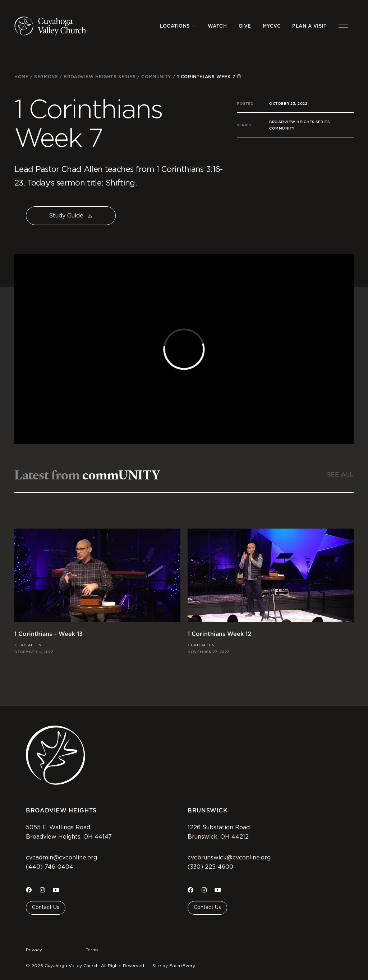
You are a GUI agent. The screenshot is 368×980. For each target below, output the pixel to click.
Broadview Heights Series (100, 77)
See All (340, 475)
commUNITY (156, 77)
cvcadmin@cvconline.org (61, 858)
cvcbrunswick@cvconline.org (229, 858)
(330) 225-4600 (210, 867)
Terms (92, 950)
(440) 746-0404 (50, 867)
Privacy (34, 950)
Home (21, 77)
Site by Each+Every (174, 966)
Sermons (46, 77)
